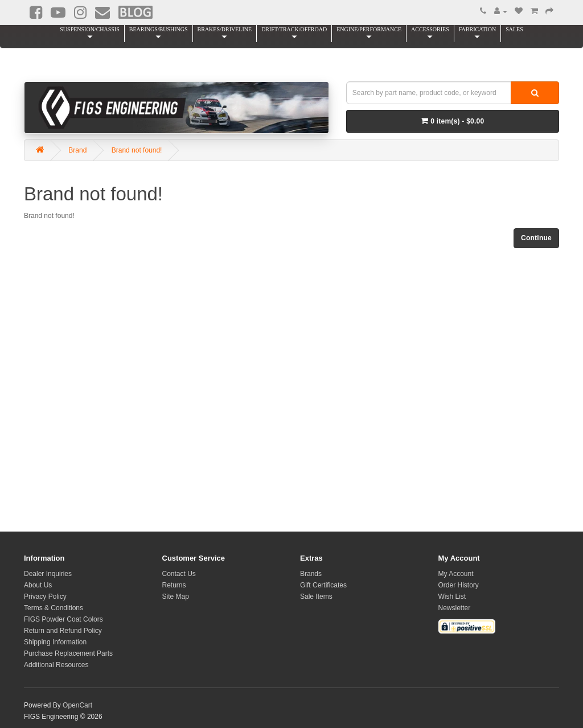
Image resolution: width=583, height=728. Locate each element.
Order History (459, 585)
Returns (174, 585)
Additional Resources (56, 665)
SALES (514, 29)
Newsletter (455, 608)
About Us (38, 585)
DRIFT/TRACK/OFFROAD (294, 34)
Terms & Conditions (54, 608)
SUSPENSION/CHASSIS (89, 34)
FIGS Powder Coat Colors (63, 619)
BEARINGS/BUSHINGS (159, 34)
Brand (77, 150)
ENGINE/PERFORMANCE (369, 34)
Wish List (452, 597)
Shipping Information (55, 642)
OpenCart (77, 705)
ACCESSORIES (430, 34)
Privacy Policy (45, 597)
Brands (311, 574)
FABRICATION (477, 34)
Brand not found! (137, 150)
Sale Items (316, 597)
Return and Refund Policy (63, 631)
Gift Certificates (323, 585)
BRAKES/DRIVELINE (225, 34)
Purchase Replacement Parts (68, 653)
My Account (456, 574)
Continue (536, 238)
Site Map (176, 597)
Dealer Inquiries (48, 574)
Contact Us (179, 574)
